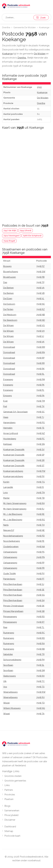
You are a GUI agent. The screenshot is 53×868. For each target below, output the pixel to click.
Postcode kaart (12, 836)
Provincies (10, 795)
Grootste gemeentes (15, 781)
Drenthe (6, 27)
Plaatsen (9, 799)
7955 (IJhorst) (26, 230)
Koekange (44, 27)
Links (7, 785)
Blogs (7, 806)
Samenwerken (12, 811)
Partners (9, 790)
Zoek (41, 18)
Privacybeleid (11, 815)
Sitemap (9, 831)
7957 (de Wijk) (10, 230)
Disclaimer (10, 820)
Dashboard (10, 827)
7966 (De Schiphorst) (32, 236)
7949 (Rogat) (9, 241)
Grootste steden (13, 776)
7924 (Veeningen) (12, 236)
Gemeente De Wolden (25, 27)
